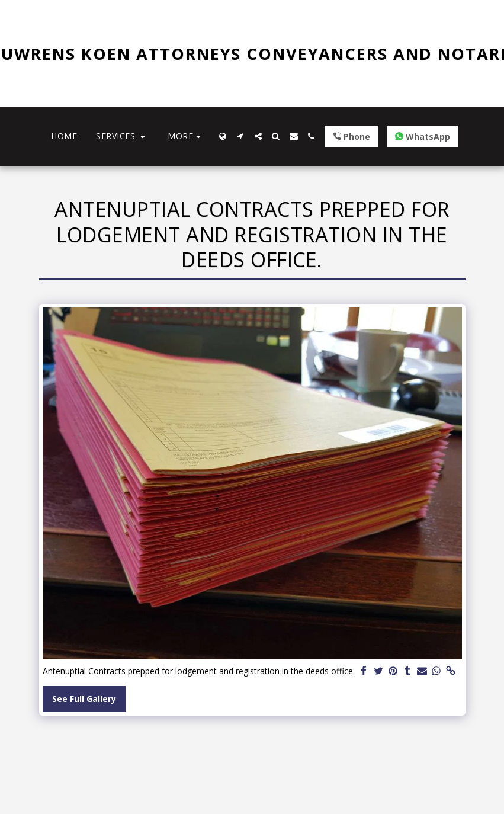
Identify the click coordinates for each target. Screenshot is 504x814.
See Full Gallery (84, 699)
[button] (122, 137)
